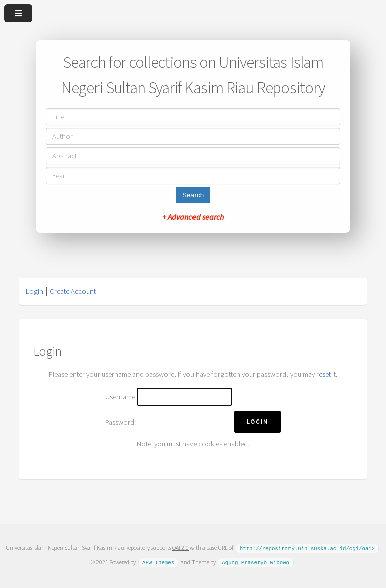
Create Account (73, 291)
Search (193, 195)
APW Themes (158, 562)
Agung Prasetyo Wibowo (256, 562)
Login (34, 291)
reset (323, 374)
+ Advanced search (193, 217)
